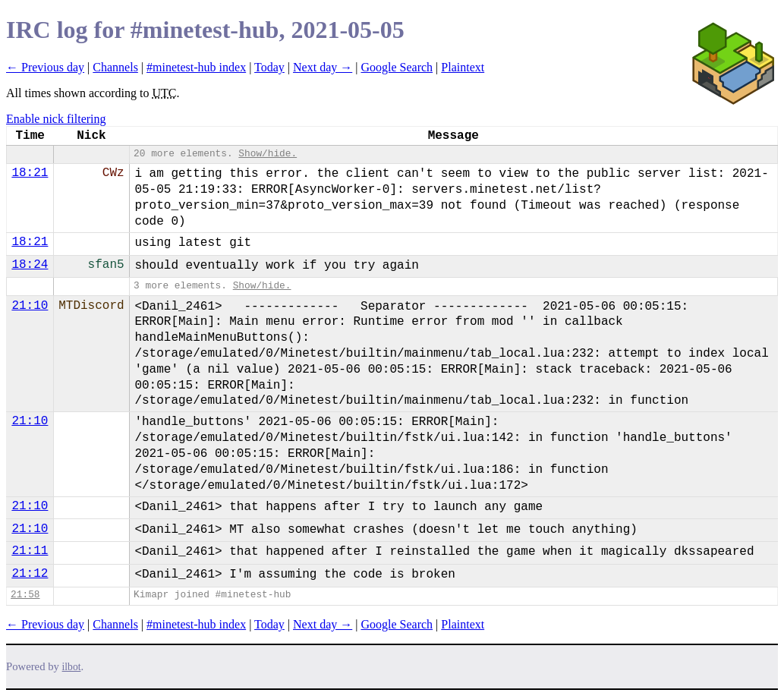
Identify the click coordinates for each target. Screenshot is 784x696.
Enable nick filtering (56, 119)
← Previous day (45, 67)
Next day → (323, 67)
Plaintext (463, 67)
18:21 (30, 173)
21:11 (30, 551)
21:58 (25, 595)
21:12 (30, 574)
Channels (115, 67)
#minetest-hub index (196, 67)
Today (269, 67)
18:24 (30, 265)
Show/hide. (268, 154)
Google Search (397, 67)
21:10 (30, 306)
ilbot (72, 667)
